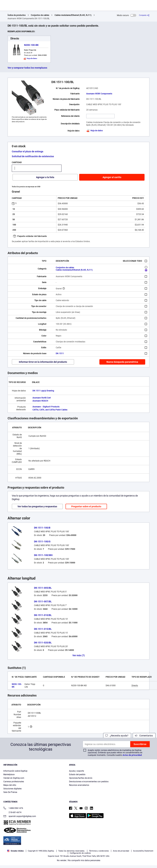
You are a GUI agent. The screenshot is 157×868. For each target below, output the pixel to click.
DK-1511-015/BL (43, 629)
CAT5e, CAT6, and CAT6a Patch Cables (50, 410)
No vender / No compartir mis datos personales (79, 860)
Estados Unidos (15, 851)
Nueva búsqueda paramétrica (122, 362)
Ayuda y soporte (76, 771)
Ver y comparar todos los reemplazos (27, 68)
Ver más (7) (79, 655)
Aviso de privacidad (132, 755)
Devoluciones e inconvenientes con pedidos (89, 782)
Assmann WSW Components (99, 94)
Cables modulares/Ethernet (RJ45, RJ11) (73, 15)
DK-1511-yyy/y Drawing (43, 391)
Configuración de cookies (80, 853)
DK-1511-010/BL (43, 615)
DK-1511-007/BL (43, 601)
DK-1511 (60, 353)
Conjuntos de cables (40, 15)
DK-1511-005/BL (43, 588)
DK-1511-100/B (42, 528)
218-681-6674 (12, 812)
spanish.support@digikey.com (20, 817)
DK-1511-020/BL (43, 643)
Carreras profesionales (14, 782)
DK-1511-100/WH (43, 555)
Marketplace (9, 774)
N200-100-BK (31, 45)
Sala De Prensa (10, 792)
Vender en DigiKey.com (14, 778)
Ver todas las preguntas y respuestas (37, 506)
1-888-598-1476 (13, 808)
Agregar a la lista (45, 177)
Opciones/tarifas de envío (81, 778)
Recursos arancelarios (79, 785)
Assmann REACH (40, 401)
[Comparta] (144, 15)
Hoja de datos (95, 131)
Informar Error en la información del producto (43, 362)
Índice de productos (17, 15)
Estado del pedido (77, 774)
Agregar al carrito (112, 177)
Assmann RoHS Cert (42, 398)
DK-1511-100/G (42, 541)
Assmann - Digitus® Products (46, 407)
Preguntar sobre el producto (86, 506)
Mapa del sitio (10, 785)
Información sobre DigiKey (15, 771)
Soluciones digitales (12, 789)
